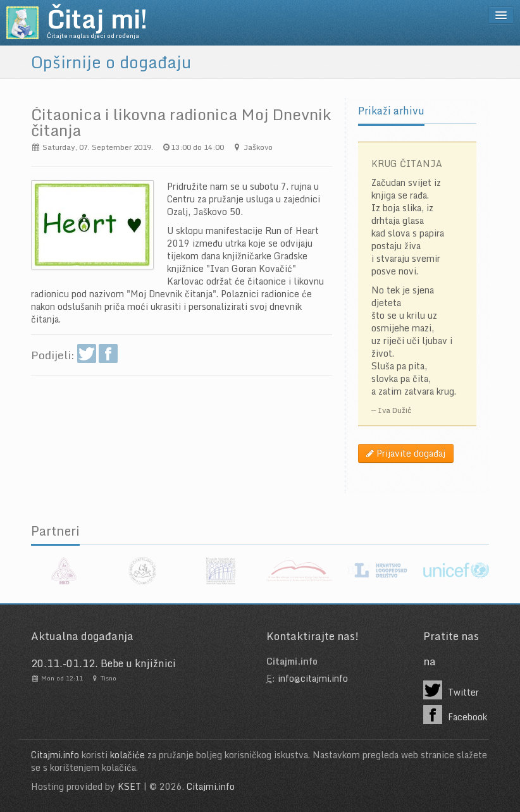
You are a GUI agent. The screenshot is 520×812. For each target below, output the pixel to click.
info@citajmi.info (313, 678)
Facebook (455, 715)
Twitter (451, 690)
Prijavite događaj (406, 453)
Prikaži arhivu (391, 111)
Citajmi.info (55, 755)
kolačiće (127, 755)
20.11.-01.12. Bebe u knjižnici (103, 663)
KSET (129, 786)
